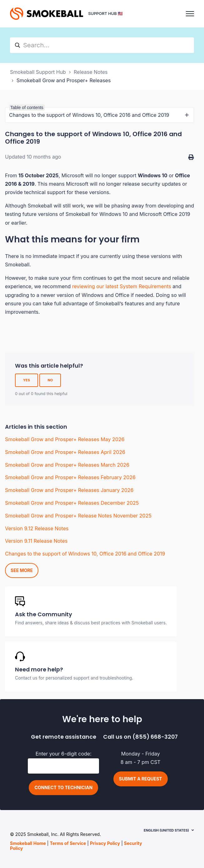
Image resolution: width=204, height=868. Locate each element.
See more (22, 570)
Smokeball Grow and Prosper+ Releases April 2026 (65, 452)
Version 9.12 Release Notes (37, 528)
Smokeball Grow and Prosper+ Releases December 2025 (72, 503)
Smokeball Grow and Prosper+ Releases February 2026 (70, 477)
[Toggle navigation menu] (190, 14)
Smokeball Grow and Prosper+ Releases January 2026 (69, 490)
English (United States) (166, 830)
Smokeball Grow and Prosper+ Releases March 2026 (67, 465)
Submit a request (141, 779)
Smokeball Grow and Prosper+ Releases (64, 80)
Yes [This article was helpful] (27, 380)
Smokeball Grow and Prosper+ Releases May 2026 (65, 439)
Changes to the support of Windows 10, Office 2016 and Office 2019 (85, 554)
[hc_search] (102, 45)
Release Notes (91, 72)
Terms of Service (68, 843)
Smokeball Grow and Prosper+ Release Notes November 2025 (78, 516)
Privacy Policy (105, 843)
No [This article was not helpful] (50, 380)
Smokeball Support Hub (38, 72)
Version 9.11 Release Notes (36, 541)
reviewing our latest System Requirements (122, 286)
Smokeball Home (28, 843)
